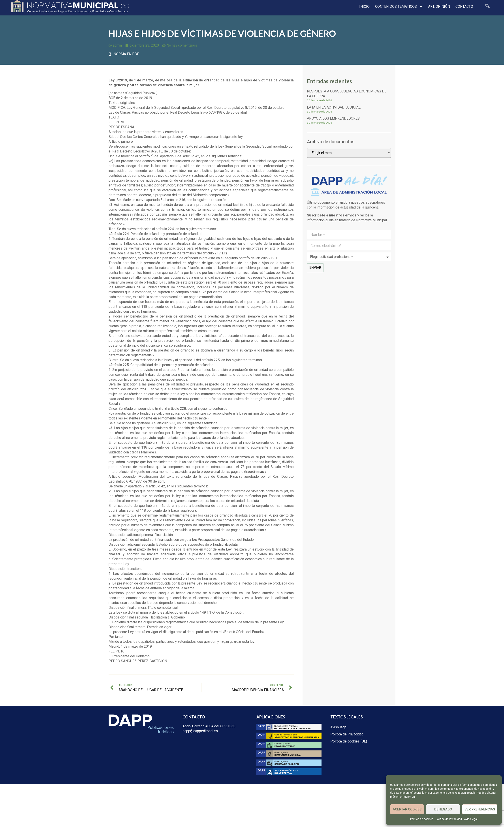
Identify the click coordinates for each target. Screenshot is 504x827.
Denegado (443, 809)
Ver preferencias (480, 809)
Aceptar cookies (407, 809)
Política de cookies (422, 819)
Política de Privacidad (449, 819)
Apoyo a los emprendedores (333, 118)
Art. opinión (439, 7)
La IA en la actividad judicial (334, 107)
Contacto (464, 7)
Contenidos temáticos (399, 7)
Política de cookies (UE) (349, 741)
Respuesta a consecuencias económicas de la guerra (347, 94)
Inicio (364, 7)
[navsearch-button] (487, 7)
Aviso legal (471, 819)
